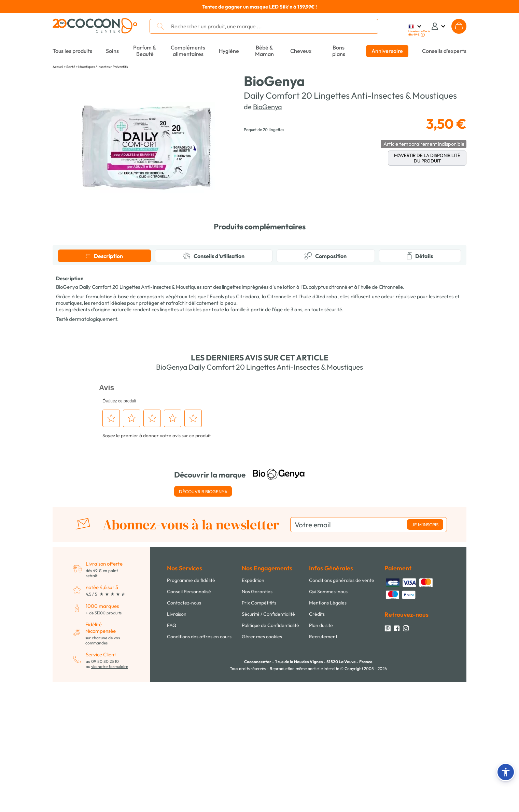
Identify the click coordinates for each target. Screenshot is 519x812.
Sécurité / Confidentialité (268, 744)
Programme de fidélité (191, 710)
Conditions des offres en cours (199, 766)
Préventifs (120, 67)
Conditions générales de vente (342, 710)
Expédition (253, 710)
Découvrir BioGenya (203, 621)
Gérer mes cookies (262, 766)
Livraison (177, 744)
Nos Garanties (257, 721)
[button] (506, 772)
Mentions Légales (328, 732)
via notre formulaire (110, 796)
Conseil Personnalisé (189, 721)
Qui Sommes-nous (328, 721)
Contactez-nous (184, 732)
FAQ (172, 755)
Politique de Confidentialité (270, 755)
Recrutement (323, 766)
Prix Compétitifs (259, 732)
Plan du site (321, 755)
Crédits (317, 744)
